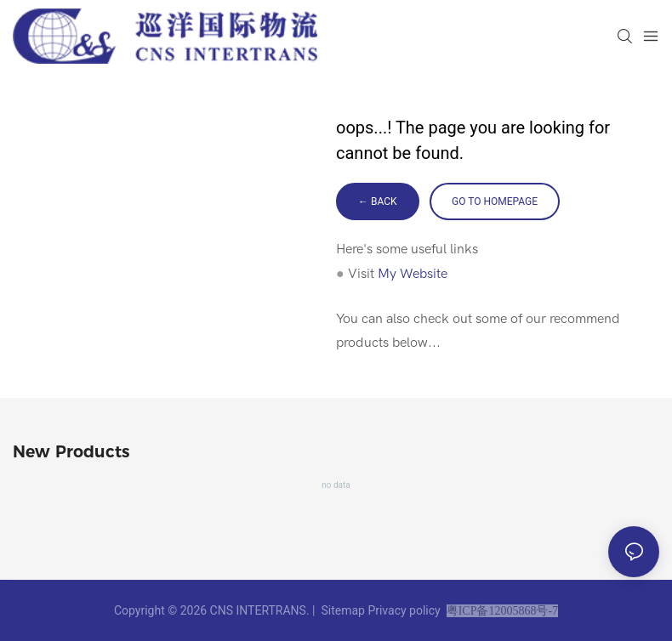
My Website (413, 274)
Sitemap (343, 610)
